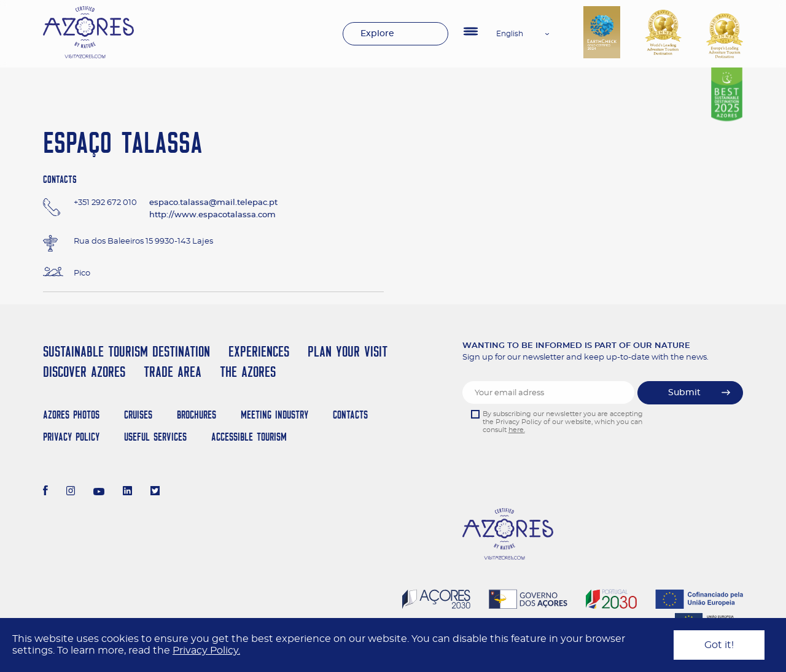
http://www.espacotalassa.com (212, 215)
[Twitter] (155, 492)
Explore (377, 34)
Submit (684, 393)
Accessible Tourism (249, 437)
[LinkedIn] (127, 492)
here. (517, 430)
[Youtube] (99, 492)
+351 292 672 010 (105, 203)
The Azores (248, 372)
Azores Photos (71, 415)
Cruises (138, 415)
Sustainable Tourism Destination (126, 351)
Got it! (719, 645)
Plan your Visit (348, 351)
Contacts (350, 415)
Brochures (196, 415)
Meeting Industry (274, 415)
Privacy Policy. (206, 651)
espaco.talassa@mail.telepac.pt (213, 203)
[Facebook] (45, 492)
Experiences (259, 351)
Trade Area (173, 372)
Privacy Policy (71, 437)
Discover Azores (84, 372)
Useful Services (155, 437)
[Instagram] (71, 492)
